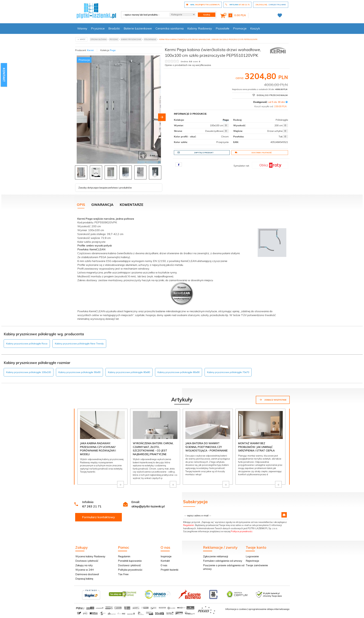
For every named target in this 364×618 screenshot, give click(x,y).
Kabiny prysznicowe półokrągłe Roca (27, 344)
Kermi (90, 50)
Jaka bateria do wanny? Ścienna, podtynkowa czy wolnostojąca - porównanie (207, 447)
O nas (164, 565)
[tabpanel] (182, 268)
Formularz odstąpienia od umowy (223, 561)
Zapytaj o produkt (195, 153)
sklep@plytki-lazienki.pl (148, 506)
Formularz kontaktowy (99, 517)
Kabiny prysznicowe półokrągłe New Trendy (79, 344)
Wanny (82, 28)
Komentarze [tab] (131, 205)
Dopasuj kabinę (84, 579)
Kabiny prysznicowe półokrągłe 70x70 (228, 372)
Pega (113, 50)
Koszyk (255, 28)
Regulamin (189, 525)
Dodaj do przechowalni (270, 95)
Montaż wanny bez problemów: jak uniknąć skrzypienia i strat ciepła (256, 447)
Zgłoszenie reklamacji (216, 556)
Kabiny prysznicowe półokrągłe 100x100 (29, 372)
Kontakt (165, 561)
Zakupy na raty (84, 565)
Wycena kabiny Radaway (90, 556)
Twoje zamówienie (257, 565)
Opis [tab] (81, 205)
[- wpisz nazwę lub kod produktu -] (144, 15)
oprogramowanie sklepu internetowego (269, 609)
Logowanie (252, 556)
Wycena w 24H (85, 570)
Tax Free (123, 574)
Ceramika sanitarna (170, 28)
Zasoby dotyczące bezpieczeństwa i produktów (105, 188)
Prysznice (98, 28)
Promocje (240, 28)
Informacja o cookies (236, 609)
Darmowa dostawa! (87, 574)
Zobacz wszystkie (273, 400)
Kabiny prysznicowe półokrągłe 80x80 (129, 372)
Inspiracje (166, 556)
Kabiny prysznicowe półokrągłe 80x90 (179, 372)
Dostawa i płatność (253, 153)
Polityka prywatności (130, 570)
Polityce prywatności (242, 531)
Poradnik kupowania (130, 561)
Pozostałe (223, 28)
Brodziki (114, 28)
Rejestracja (252, 561)
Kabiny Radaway (200, 28)
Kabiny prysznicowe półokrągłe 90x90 (79, 372)
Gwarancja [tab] (102, 205)
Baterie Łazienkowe (138, 28)
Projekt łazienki (169, 570)
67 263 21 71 (92, 506)
